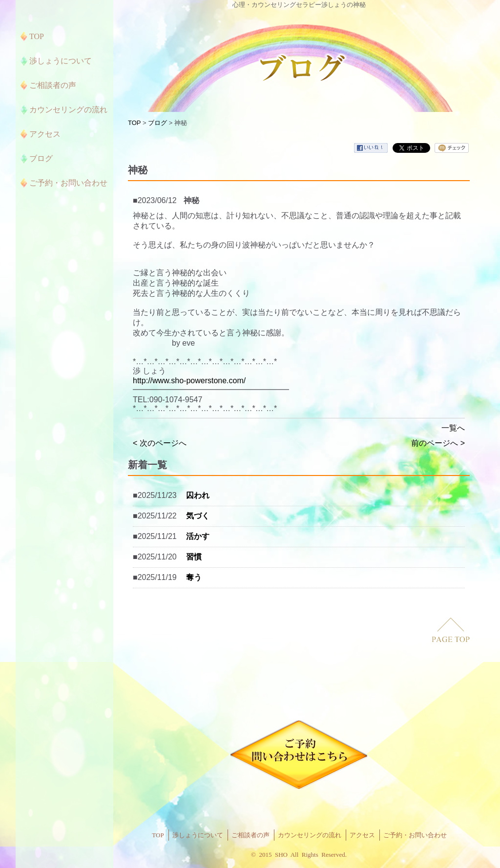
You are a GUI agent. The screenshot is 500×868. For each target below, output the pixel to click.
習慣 (194, 557)
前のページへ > (438, 443)
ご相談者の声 (250, 835)
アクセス (362, 835)
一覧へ (453, 428)
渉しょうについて (198, 835)
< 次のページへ (160, 443)
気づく (198, 516)
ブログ (157, 123)
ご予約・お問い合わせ (415, 835)
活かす (198, 536)
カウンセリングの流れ (310, 835)
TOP (134, 123)
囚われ (198, 495)
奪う (194, 577)
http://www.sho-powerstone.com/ (189, 381)
